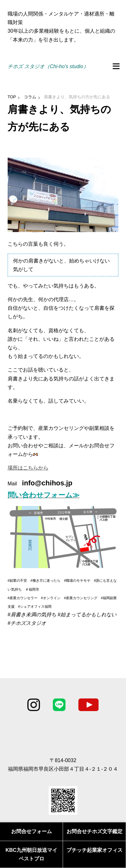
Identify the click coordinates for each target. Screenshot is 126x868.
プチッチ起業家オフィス (94, 850)
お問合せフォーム (31, 831)
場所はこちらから (28, 468)
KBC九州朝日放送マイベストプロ (31, 854)
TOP (12, 97)
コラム (30, 97)
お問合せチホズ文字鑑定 (94, 831)
